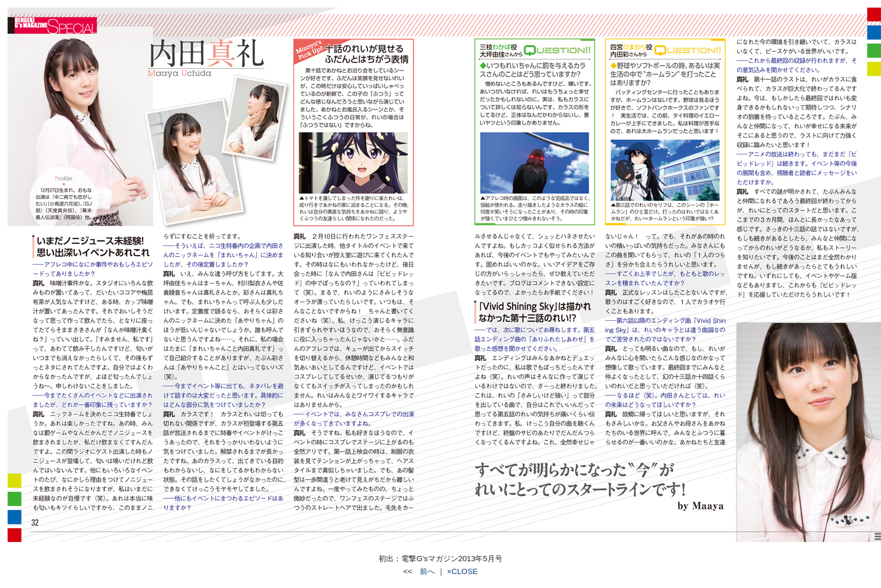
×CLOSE (463, 571)
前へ (424, 571)
